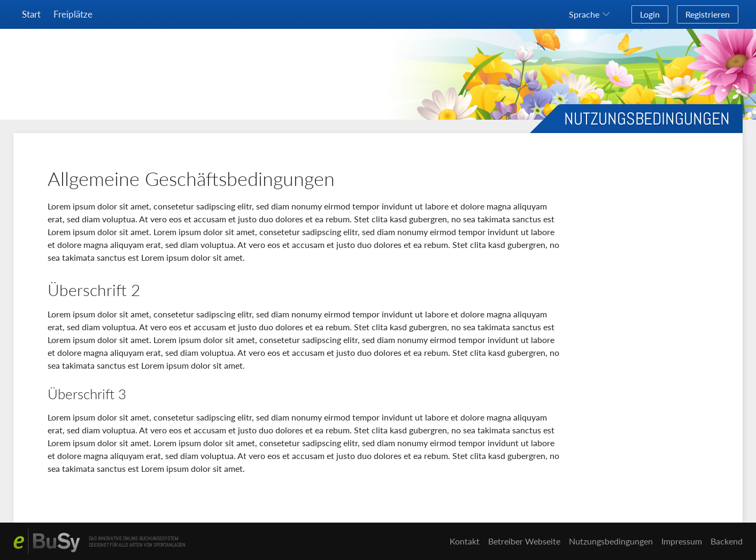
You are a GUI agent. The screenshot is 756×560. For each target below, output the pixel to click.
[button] (592, 14)
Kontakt (465, 541)
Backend (727, 541)
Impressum (682, 541)
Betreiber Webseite (524, 541)
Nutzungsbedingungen (611, 541)
